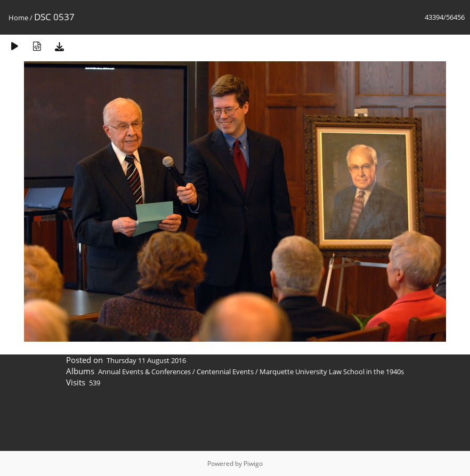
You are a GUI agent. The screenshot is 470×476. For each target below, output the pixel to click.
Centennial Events (225, 372)
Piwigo (253, 463)
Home (18, 18)
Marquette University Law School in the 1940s (332, 372)
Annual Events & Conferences (144, 372)
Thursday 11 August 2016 (146, 360)
